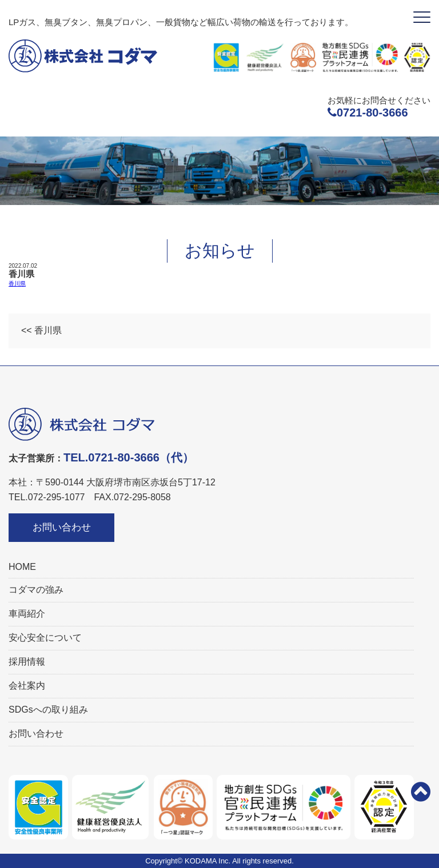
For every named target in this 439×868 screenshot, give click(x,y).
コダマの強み (36, 590)
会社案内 (27, 686)
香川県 (17, 284)
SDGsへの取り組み (48, 710)
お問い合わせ (62, 527)
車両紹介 (27, 614)
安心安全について (45, 638)
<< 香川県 (41, 330)
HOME (22, 567)
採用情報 (27, 662)
